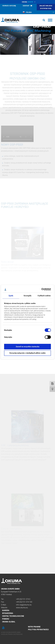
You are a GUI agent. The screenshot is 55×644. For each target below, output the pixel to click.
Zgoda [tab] (11, 296)
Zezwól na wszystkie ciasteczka (28, 346)
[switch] (46, 337)
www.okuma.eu (22, 608)
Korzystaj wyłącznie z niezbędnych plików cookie (27, 353)
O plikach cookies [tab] (44, 296)
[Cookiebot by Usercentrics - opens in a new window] (41, 290)
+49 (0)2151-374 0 (23, 599)
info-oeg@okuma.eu (24, 605)
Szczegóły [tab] (27, 296)
